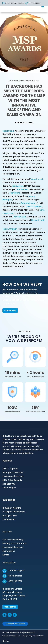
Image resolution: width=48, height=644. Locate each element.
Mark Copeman (34, 206)
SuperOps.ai (8, 131)
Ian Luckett (18, 186)
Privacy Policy (27, 636)
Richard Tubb (38, 220)
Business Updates (30, 81)
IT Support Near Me (12, 508)
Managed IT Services (13, 472)
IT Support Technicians (14, 512)
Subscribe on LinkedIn (15, 624)
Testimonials (9, 519)
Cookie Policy (39, 636)
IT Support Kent (10, 516)
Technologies (9, 488)
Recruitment (9, 551)
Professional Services (13, 476)
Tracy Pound (36, 179)
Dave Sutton (20, 217)
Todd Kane (15, 193)
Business (14, 81)
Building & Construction (14, 543)
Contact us (10, 310)
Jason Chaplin (10, 229)
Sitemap (6, 641)
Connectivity (9, 484)
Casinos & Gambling (13, 540)
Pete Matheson (28, 203)
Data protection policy (11, 636)
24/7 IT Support (10, 469)
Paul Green (23, 189)
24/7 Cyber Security (12, 480)
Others (6, 555)
